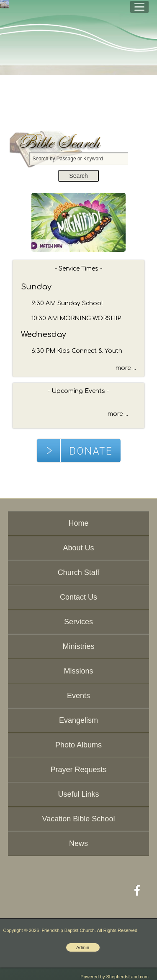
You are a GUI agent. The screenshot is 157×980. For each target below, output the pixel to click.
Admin (83, 947)
